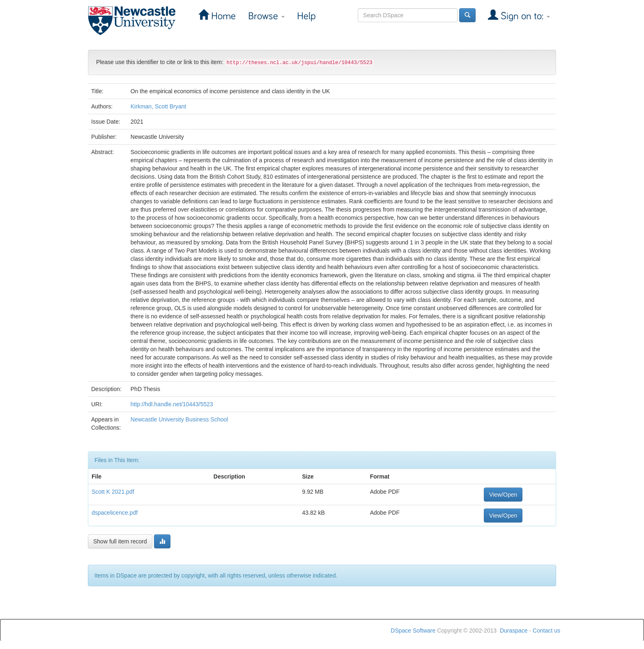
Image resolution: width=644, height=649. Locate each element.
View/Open (503, 495)
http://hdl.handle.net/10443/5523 (172, 404)
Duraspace (514, 631)
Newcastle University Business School (179, 419)
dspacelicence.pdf (115, 513)
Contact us (546, 631)
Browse (266, 16)
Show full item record (120, 541)
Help (306, 16)
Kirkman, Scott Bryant (158, 106)
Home (222, 16)
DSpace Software (413, 631)
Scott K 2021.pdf (113, 492)
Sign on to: (524, 16)
